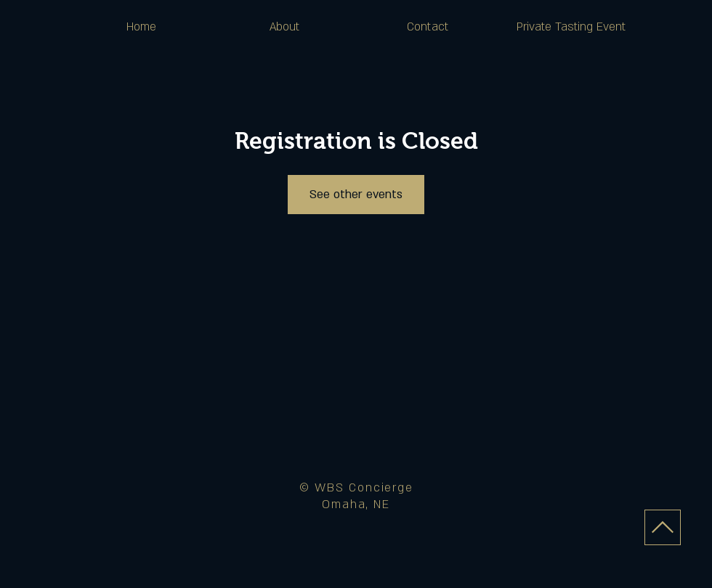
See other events (356, 195)
